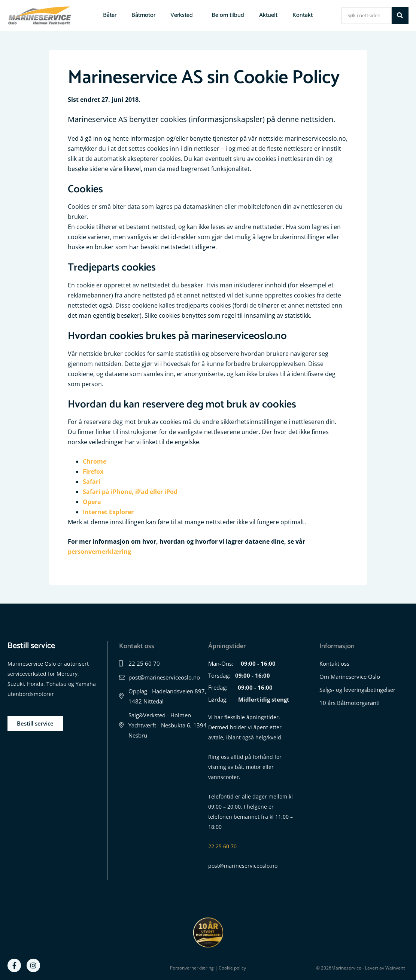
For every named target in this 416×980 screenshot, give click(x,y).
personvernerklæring (99, 552)
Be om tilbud (228, 15)
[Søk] (400, 16)
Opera (92, 502)
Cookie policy (232, 968)
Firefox (93, 471)
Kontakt (303, 15)
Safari (92, 482)
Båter (110, 15)
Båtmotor (143, 15)
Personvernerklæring (192, 968)
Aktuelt (268, 15)
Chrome (95, 461)
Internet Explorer (108, 512)
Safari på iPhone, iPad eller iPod (130, 492)
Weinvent (395, 968)
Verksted (183, 15)
